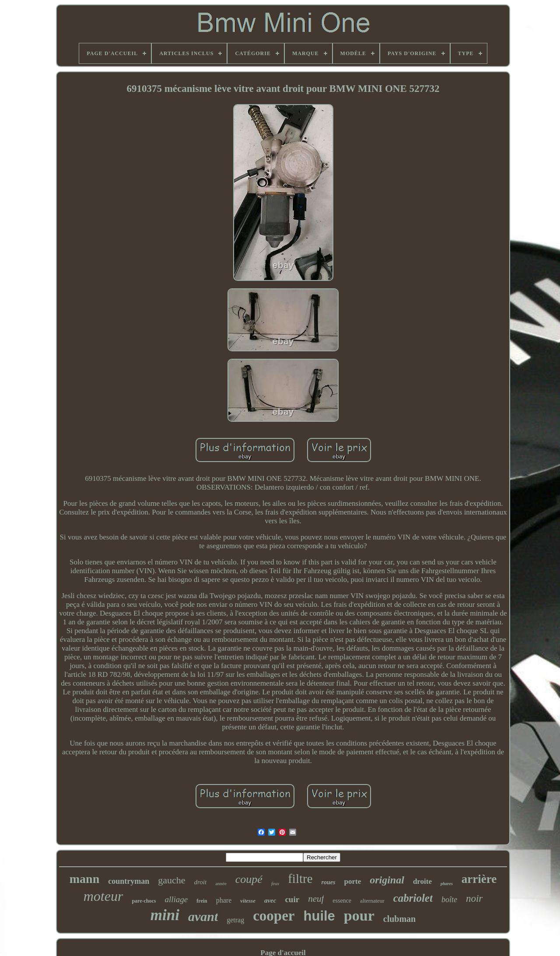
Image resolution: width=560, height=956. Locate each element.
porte (352, 881)
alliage (177, 899)
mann (84, 879)
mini (165, 915)
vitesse (248, 901)
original (387, 880)
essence (342, 901)
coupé (249, 879)
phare (224, 900)
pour (359, 916)
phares (447, 884)
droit (201, 882)
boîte (449, 900)
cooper (274, 916)
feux (275, 883)
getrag (235, 920)
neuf (316, 899)
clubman (399, 919)
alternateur (372, 901)
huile (319, 916)
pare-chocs (144, 901)
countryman (129, 881)
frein (202, 901)
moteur (103, 896)
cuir (292, 899)
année (221, 883)
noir (474, 898)
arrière (479, 879)
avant (203, 916)
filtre (300, 879)
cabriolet (413, 898)
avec (270, 900)
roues (329, 882)
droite (422, 881)
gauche (171, 880)
